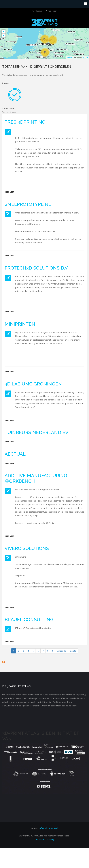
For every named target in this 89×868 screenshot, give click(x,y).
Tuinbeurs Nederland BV (36, 432)
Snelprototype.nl (28, 204)
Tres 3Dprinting (25, 122)
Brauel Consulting (29, 620)
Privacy (51, 839)
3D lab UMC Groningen (33, 384)
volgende (62, 651)
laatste (73, 651)
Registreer (52, 11)
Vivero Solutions (27, 548)
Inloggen (38, 11)
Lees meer (10, 192)
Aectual (15, 454)
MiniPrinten (20, 324)
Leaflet (70, 57)
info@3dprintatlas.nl (48, 828)
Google (86, 57)
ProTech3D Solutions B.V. (37, 268)
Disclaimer (40, 839)
